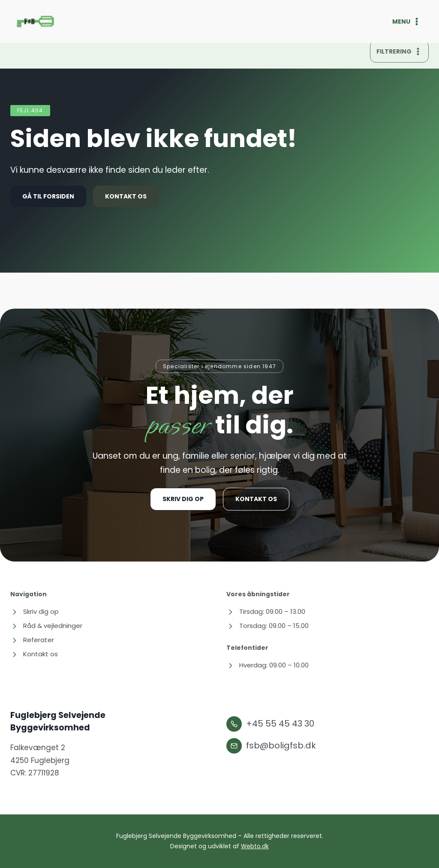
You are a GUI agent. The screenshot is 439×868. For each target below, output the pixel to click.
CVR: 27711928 (35, 773)
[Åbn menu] (411, 21)
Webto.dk (255, 847)
